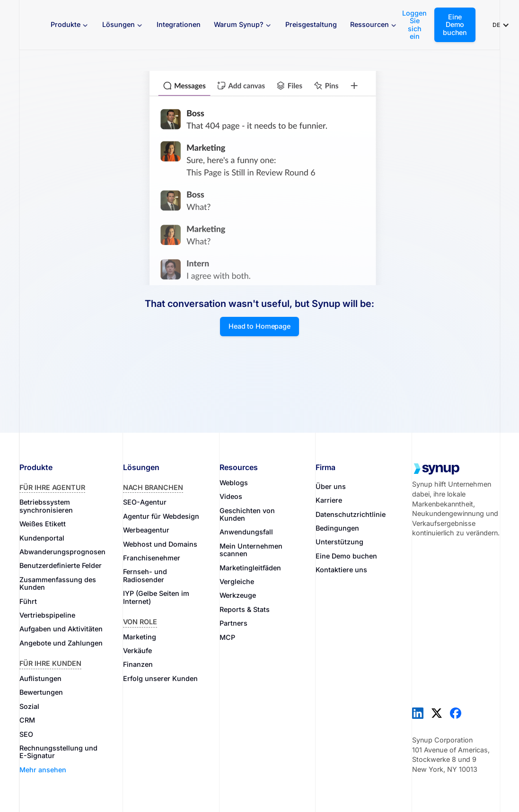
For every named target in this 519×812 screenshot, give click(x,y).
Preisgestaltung (311, 24)
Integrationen (179, 24)
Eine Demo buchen (455, 25)
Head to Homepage (259, 326)
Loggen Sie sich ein (414, 25)
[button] (70, 25)
